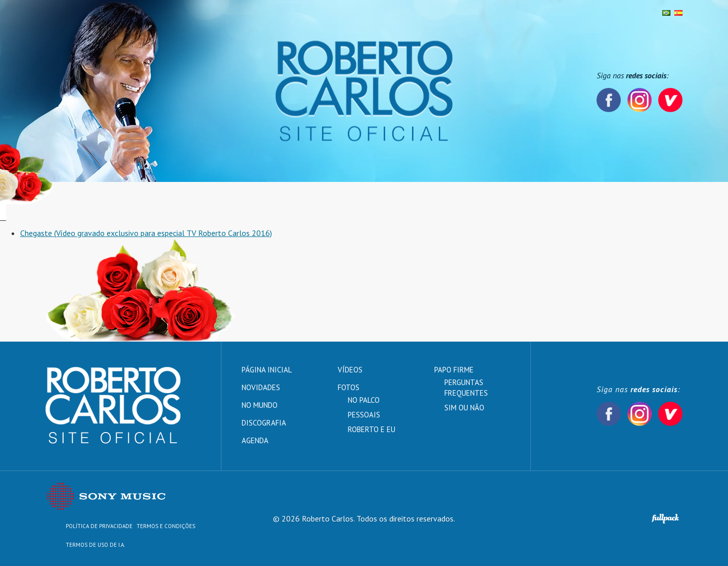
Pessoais (364, 415)
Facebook (609, 100)
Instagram (640, 100)
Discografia (251, 201)
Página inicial (72, 201)
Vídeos (385, 201)
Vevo (670, 100)
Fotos (300, 201)
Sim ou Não (464, 408)
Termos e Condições (166, 526)
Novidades (135, 201)
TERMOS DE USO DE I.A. (95, 545)
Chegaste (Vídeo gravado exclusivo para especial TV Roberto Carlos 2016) (146, 233)
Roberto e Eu (372, 429)
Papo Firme (436, 201)
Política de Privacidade (99, 526)
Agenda (342, 201)
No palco (364, 400)
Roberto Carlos (364, 91)
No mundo (192, 201)
